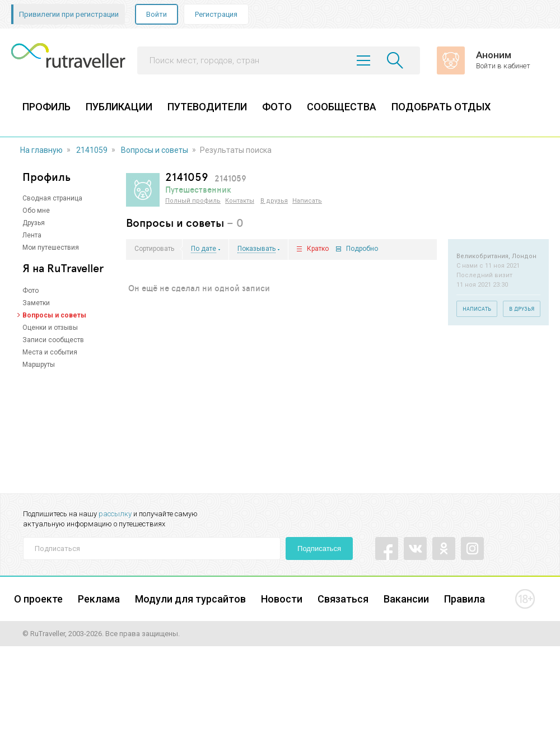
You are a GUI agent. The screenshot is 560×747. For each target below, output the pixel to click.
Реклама (99, 599)
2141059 (92, 150)
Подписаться (319, 548)
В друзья (274, 201)
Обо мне (36, 211)
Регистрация (216, 14)
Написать (307, 201)
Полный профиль (193, 201)
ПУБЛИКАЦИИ (119, 107)
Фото (31, 291)
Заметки (36, 303)
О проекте (38, 599)
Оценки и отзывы (50, 328)
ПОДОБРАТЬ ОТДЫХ (441, 107)
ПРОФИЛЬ (46, 107)
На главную (41, 150)
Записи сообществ (53, 340)
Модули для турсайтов (190, 599)
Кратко (318, 249)
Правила (465, 599)
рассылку (115, 514)
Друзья (34, 223)
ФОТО (277, 107)
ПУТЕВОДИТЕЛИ (207, 107)
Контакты (240, 201)
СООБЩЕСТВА (342, 107)
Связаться (343, 599)
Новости (282, 599)
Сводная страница (52, 198)
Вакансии (406, 599)
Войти (157, 14)
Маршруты (39, 365)
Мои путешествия (51, 248)
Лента (32, 235)
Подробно (362, 249)
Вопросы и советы (155, 150)
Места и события (50, 352)
